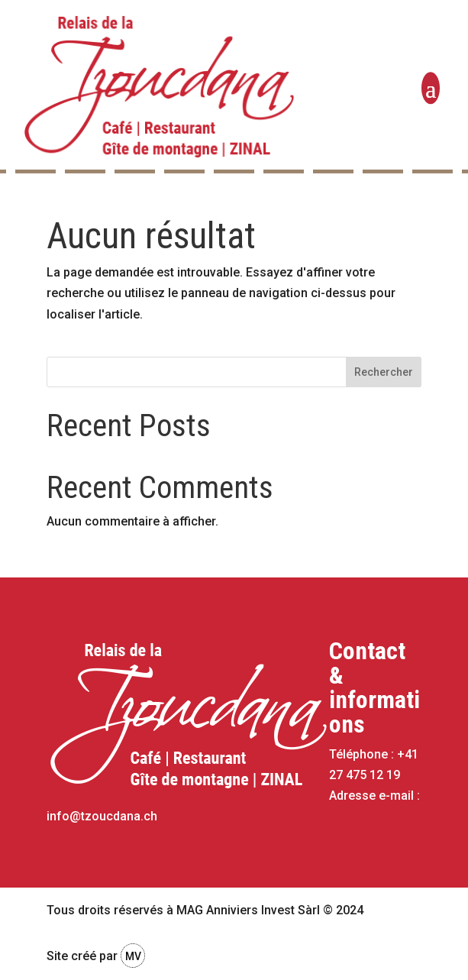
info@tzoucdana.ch (102, 816)
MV (133, 956)
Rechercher (384, 372)
